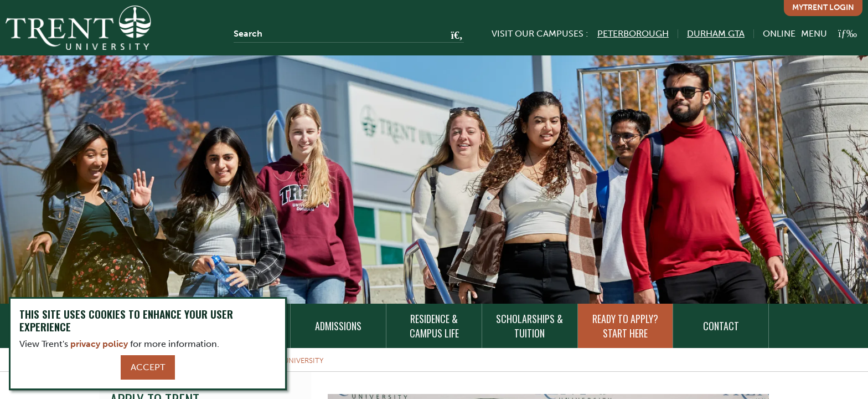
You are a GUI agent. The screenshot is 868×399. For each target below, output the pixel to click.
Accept (148, 367)
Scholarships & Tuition (529, 326)
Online (779, 34)
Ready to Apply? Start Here (625, 326)
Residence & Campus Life (434, 326)
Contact (721, 326)
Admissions (338, 326)
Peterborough (633, 34)
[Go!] (454, 36)
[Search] (349, 34)
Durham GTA (716, 34)
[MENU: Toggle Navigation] (829, 34)
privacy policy (99, 344)
